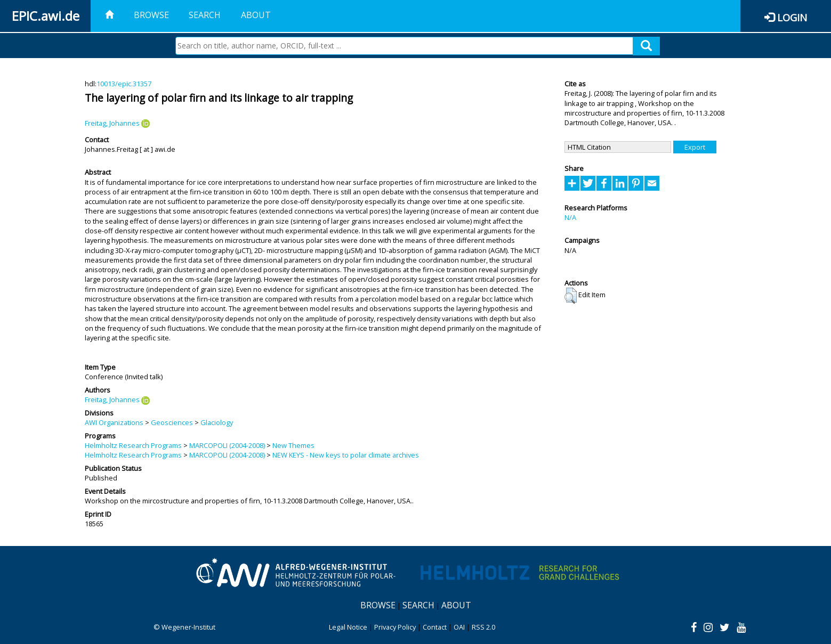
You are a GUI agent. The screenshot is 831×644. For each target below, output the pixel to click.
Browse (151, 15)
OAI (459, 627)
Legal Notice (348, 627)
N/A (570, 217)
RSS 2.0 (483, 627)
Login (792, 17)
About (256, 15)
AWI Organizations (114, 422)
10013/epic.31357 (124, 84)
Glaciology (217, 422)
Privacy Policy (395, 627)
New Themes (293, 445)
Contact (435, 627)
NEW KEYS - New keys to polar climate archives (346, 455)
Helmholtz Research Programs (133, 445)
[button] (571, 296)
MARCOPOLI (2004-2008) (227, 445)
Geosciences (172, 422)
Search (205, 15)
